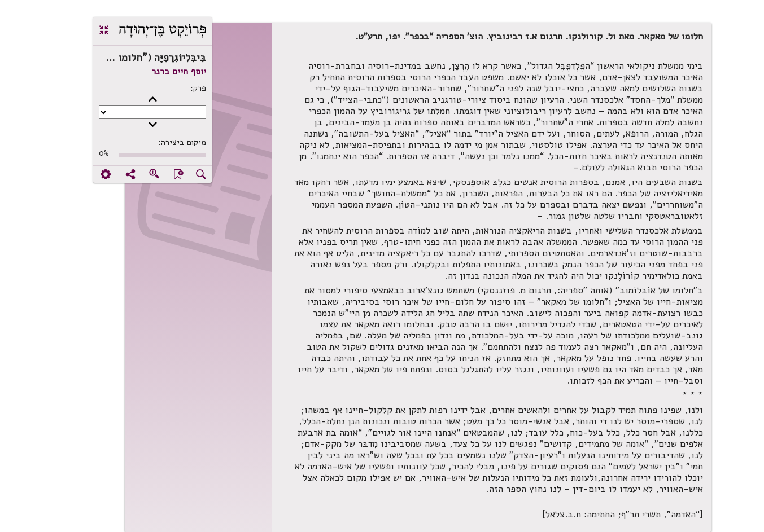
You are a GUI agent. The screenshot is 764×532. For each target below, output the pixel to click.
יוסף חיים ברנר (143, 72)
